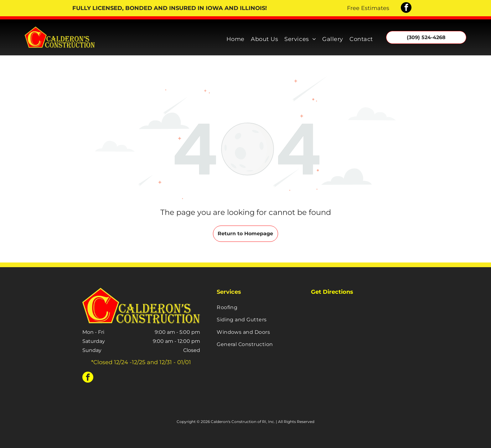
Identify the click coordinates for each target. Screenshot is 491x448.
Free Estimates (368, 8)
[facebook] (406, 8)
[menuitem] (235, 38)
